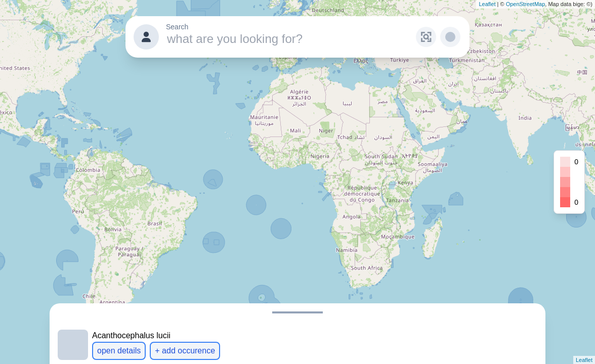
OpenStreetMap (526, 4)
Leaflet (487, 4)
